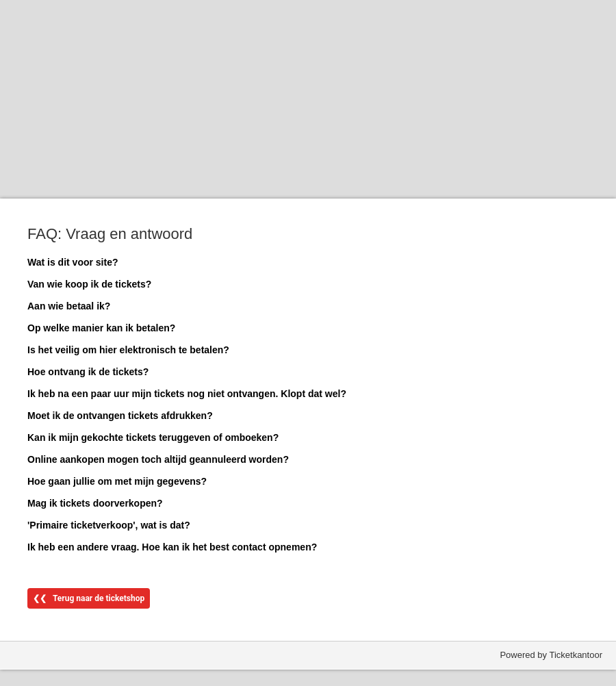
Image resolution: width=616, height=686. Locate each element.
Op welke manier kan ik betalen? (101, 328)
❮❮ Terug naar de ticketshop (89, 598)
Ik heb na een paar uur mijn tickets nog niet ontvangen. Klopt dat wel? (187, 394)
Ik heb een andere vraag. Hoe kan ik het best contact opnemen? (172, 547)
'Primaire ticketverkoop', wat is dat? (109, 525)
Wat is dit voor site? (73, 262)
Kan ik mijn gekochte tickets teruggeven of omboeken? (153, 437)
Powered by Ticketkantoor (551, 655)
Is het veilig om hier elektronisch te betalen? (128, 350)
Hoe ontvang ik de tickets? (88, 372)
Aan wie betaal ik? (69, 306)
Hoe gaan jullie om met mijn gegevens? (117, 481)
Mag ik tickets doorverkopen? (95, 503)
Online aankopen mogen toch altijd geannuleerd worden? (158, 459)
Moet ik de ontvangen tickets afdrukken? (120, 416)
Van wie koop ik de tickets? (89, 284)
